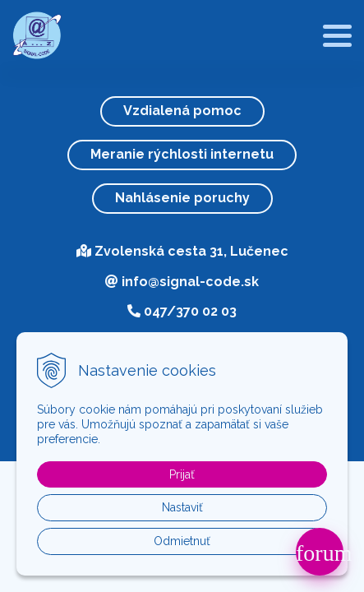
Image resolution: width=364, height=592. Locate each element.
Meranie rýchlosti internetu (182, 154)
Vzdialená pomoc (182, 111)
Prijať (182, 474)
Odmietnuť (182, 541)
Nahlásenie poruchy (182, 198)
